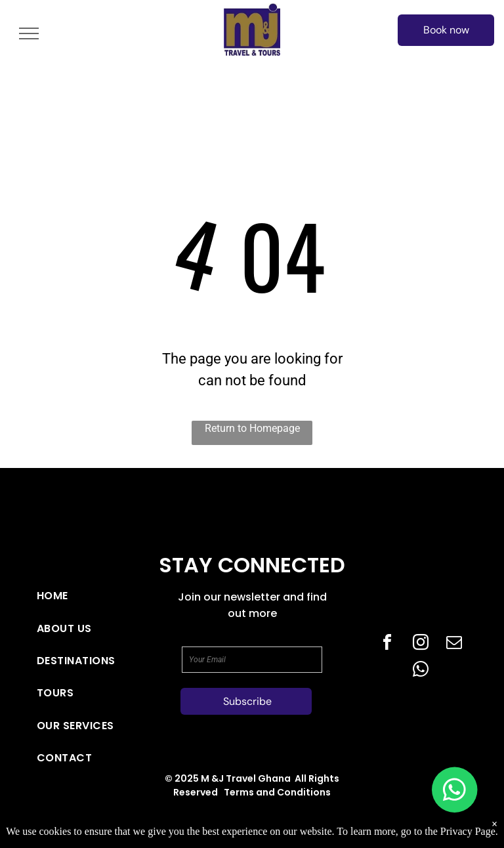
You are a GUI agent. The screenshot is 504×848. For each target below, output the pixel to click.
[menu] (29, 33)
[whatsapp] (421, 671)
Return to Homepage (252, 428)
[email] (454, 644)
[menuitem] (80, 596)
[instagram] (421, 644)
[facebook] (387, 644)
